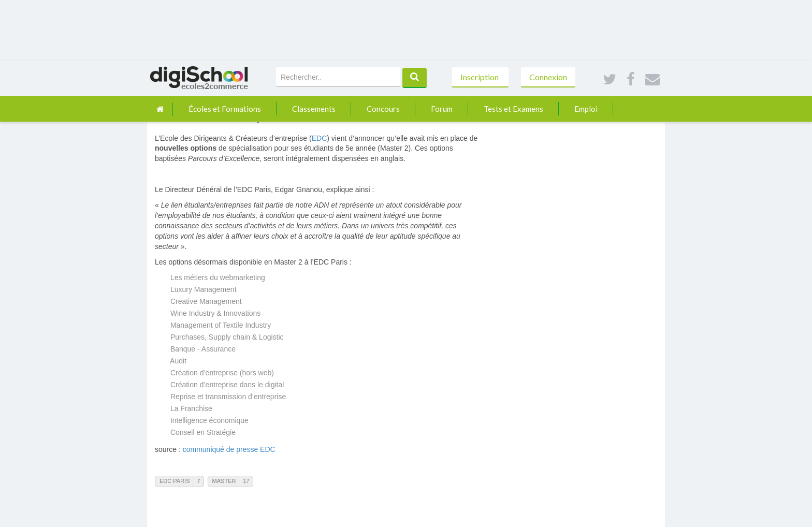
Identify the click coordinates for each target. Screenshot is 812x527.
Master (224, 481)
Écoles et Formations (225, 109)
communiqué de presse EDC (229, 449)
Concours (383, 109)
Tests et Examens (513, 109)
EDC (320, 138)
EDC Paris (175, 481)
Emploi (586, 109)
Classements (314, 109)
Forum (442, 109)
